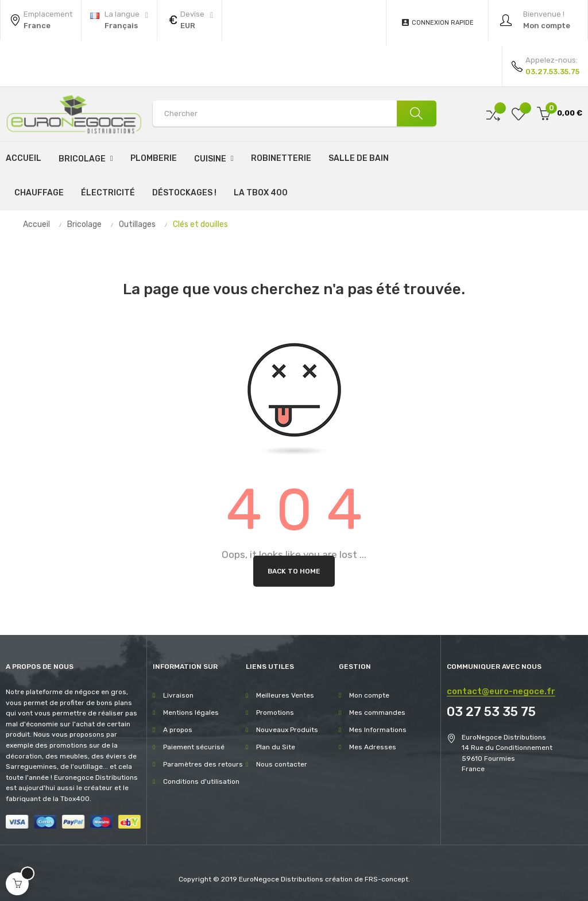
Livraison (178, 695)
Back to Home (294, 571)
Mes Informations (378, 730)
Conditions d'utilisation (201, 781)
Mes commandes (377, 713)
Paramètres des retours (203, 764)
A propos (178, 730)
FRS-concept (386, 879)
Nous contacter (282, 764)
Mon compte (369, 695)
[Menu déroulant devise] (119, 20)
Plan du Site (276, 747)
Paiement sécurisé (194, 747)
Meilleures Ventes (285, 695)
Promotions (275, 713)
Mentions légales (191, 713)
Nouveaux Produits (287, 730)
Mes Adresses (373, 747)
